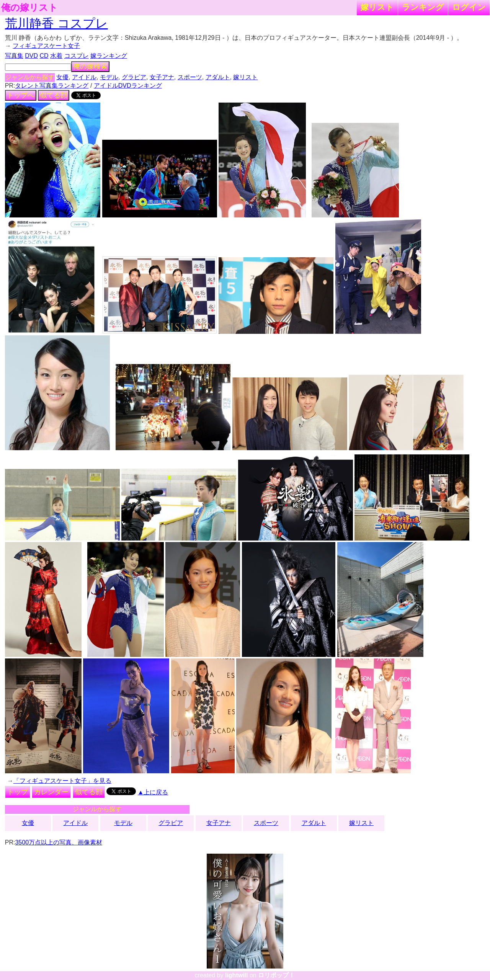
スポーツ (190, 77)
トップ (18, 792)
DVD (31, 56)
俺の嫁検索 (90, 67)
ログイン (469, 7)
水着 (56, 56)
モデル (109, 77)
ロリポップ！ (276, 975)
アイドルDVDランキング (128, 86)
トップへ (21, 95)
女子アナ (162, 77)
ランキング (423, 7)
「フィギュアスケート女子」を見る (62, 781)
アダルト (218, 77)
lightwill (237, 975)
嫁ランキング (109, 56)
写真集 (14, 56)
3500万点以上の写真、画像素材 (59, 842)
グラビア (134, 77)
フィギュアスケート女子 (46, 46)
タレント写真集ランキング (52, 86)
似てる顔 (54, 95)
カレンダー (51, 792)
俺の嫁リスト (29, 8)
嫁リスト (377, 7)
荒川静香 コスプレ (56, 23)
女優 (62, 77)
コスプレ (77, 56)
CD (44, 56)
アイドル (84, 77)
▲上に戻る (153, 792)
